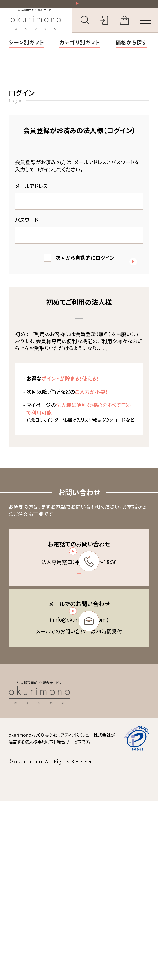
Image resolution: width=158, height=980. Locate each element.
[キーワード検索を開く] (85, 25)
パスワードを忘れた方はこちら (79, 332)
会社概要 (99, 871)
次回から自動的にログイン (85, 277)
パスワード (27, 239)
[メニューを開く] (146, 25)
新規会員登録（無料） (79, 533)
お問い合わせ (104, 881)
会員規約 (99, 842)
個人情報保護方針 (109, 861)
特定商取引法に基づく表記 (117, 852)
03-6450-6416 (78, 677)
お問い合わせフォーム (78, 760)
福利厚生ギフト (115, 70)
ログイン (39, 94)
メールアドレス (31, 205)
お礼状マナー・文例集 (68, 70)
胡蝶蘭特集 (24, 70)
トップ (14, 94)
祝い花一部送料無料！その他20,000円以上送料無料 (82, 6)
